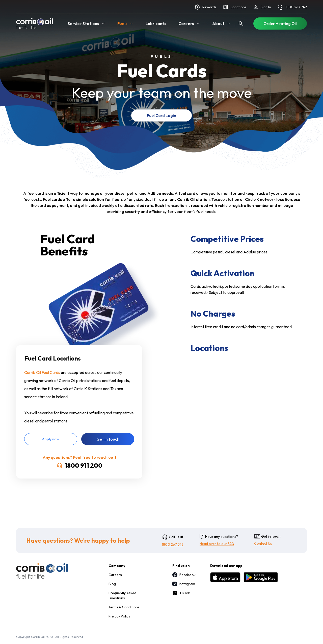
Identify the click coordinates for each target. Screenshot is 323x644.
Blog (112, 584)
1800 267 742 (292, 7)
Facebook (184, 575)
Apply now (51, 439)
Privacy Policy (119, 616)
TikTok (181, 593)
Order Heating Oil (280, 23)
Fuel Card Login (161, 115)
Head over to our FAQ (217, 544)
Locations (235, 7)
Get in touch (108, 439)
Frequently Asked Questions (122, 595)
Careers (115, 575)
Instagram (184, 584)
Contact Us (263, 543)
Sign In (262, 7)
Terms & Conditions (124, 607)
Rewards (205, 7)
